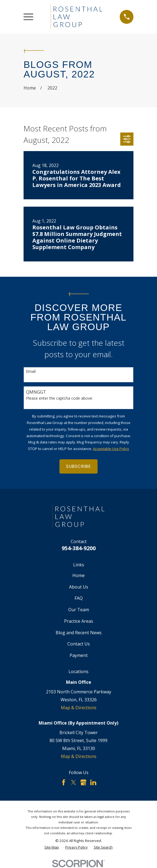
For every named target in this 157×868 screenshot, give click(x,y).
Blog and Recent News (79, 633)
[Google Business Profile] (83, 782)
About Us (79, 587)
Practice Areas (79, 621)
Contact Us (79, 644)
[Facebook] (64, 782)
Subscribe (78, 466)
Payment (79, 655)
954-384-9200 (79, 548)
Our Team (79, 610)
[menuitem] (52, 847)
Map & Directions (79, 708)
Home (78, 575)
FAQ (79, 598)
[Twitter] (73, 782)
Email (31, 372)
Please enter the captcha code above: (59, 398)
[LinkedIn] (93, 782)
